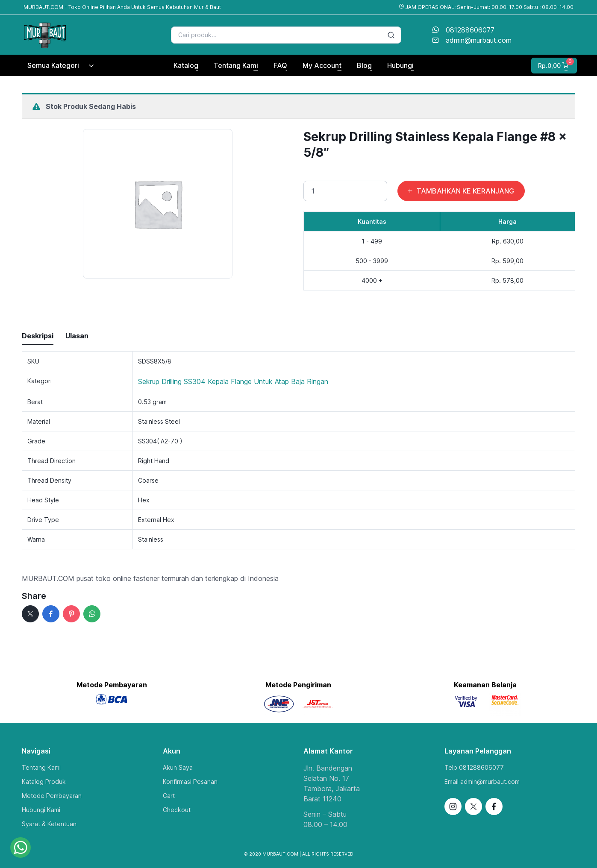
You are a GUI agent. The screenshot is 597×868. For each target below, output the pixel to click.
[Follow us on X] (473, 806)
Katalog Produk (44, 781)
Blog (364, 65)
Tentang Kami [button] (236, 65)
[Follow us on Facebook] (494, 806)
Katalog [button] (186, 65)
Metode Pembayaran (52, 796)
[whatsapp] (92, 614)
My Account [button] (322, 65)
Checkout (177, 810)
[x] (30, 614)
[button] (553, 66)
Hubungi (400, 65)
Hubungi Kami (41, 810)
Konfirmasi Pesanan (190, 781)
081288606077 (470, 30)
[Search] (286, 35)
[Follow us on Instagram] (453, 806)
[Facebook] (51, 614)
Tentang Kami (41, 767)
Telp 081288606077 (474, 767)
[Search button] (391, 35)
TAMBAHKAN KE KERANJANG (460, 191)
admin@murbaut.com (479, 40)
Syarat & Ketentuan (49, 824)
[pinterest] (71, 614)
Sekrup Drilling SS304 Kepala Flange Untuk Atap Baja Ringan (233, 381)
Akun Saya (178, 767)
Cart (169, 796)
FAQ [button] (280, 65)
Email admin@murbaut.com (482, 781)
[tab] (38, 336)
